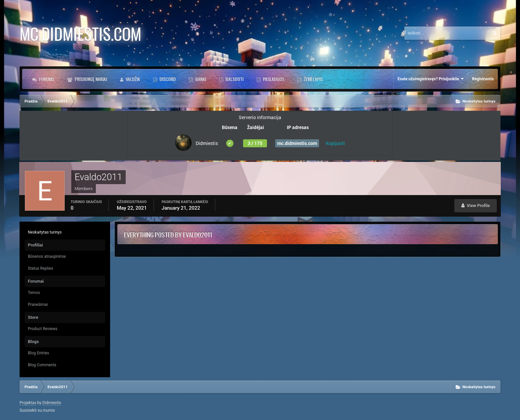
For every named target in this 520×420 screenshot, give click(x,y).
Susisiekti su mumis (37, 410)
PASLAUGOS (273, 79)
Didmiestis (52, 403)
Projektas (28, 403)
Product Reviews (43, 329)
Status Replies (40, 268)
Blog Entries (38, 353)
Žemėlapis (313, 79)
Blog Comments (42, 365)
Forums (46, 79)
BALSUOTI (234, 79)
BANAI (200, 79)
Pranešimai (38, 305)
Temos (34, 293)
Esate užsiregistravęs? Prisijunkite (431, 79)
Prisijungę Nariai (90, 79)
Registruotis (483, 79)
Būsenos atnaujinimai (47, 256)
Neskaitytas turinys (45, 232)
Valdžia (132, 79)
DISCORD (167, 79)
